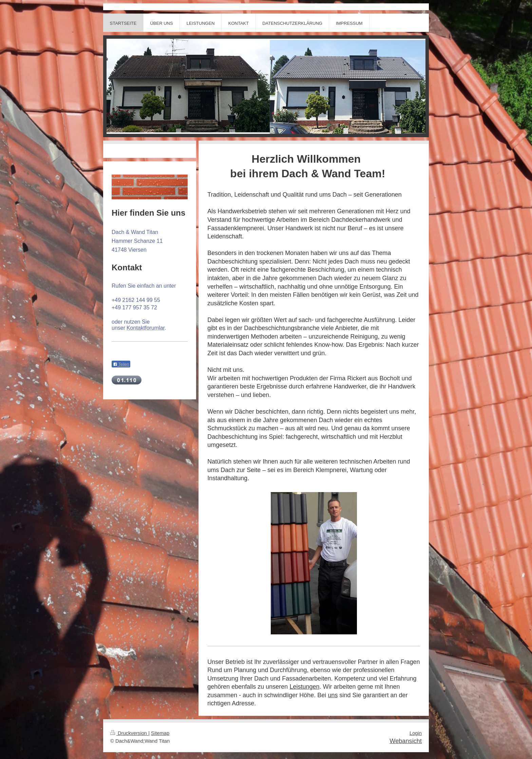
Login (416, 733)
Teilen (121, 364)
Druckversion (129, 733)
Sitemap (160, 733)
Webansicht (406, 741)
